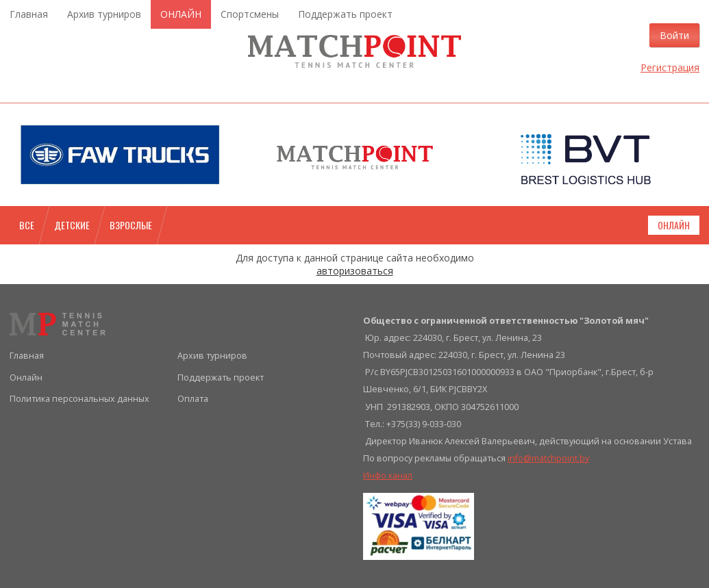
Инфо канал (388, 475)
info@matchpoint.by (548, 458)
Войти (674, 35)
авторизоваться (355, 271)
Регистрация (670, 67)
